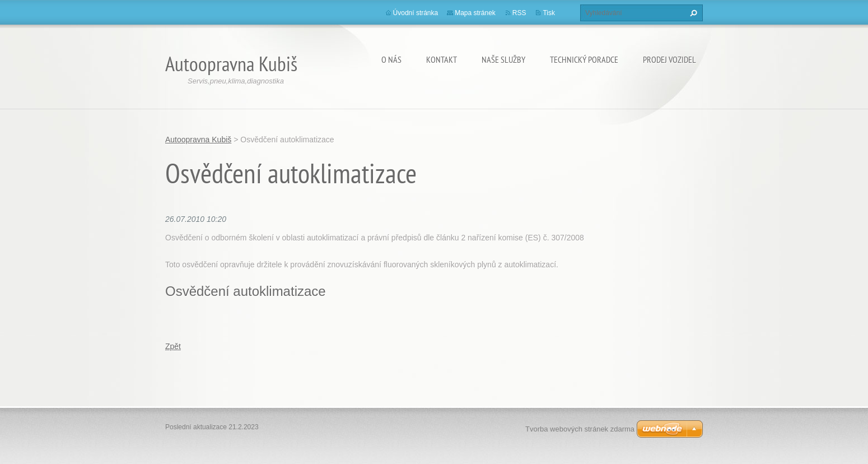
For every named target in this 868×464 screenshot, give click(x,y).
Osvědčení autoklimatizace (246, 291)
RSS (519, 13)
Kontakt (442, 59)
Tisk (549, 13)
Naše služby (503, 59)
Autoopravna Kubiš (198, 140)
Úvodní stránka (416, 13)
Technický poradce (584, 59)
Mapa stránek (475, 13)
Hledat (692, 13)
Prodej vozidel (669, 59)
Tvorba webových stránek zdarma (580, 429)
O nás (391, 59)
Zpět (173, 346)
